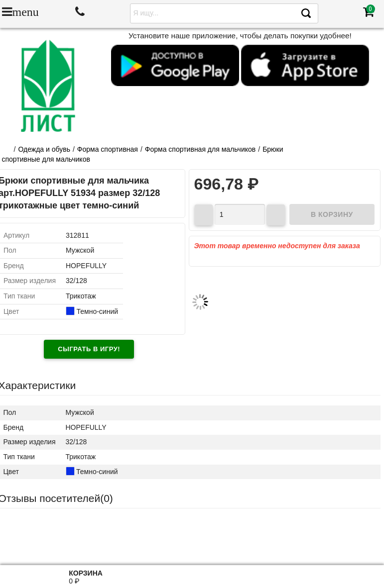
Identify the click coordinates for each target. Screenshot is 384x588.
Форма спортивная (108, 149)
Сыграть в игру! (89, 349)
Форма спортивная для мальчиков (200, 149)
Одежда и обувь (44, 149)
